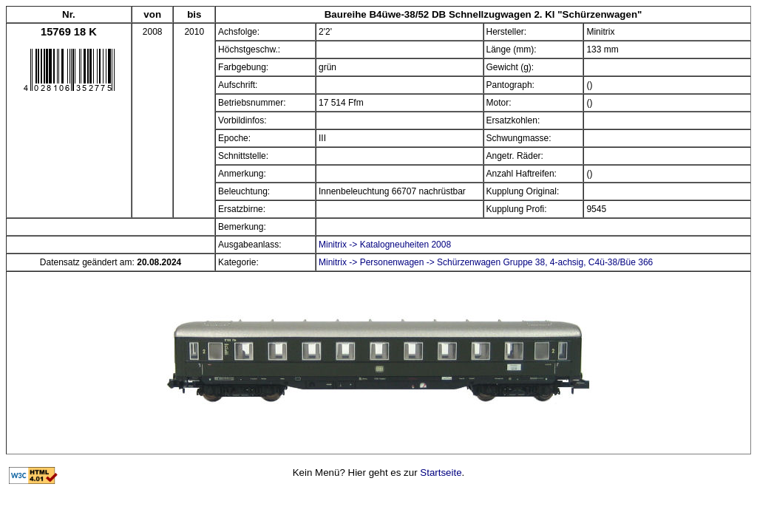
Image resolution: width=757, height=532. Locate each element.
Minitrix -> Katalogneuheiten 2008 (385, 245)
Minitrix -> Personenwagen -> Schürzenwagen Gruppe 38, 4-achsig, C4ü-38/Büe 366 (486, 262)
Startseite (441, 473)
